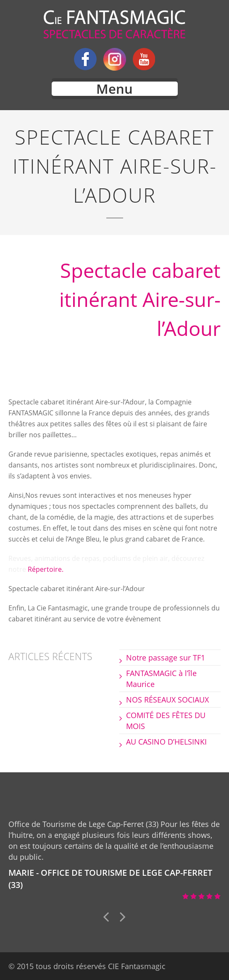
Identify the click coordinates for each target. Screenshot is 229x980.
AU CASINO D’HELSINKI (166, 742)
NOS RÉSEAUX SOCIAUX (167, 700)
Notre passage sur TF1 (166, 658)
